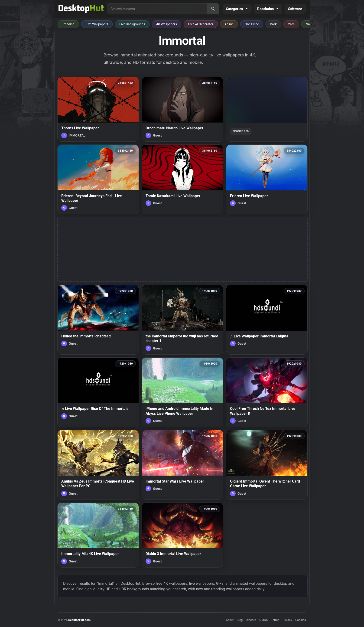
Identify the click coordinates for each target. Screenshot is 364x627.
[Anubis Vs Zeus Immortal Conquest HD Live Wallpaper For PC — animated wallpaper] (98, 465)
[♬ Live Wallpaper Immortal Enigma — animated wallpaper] (267, 320)
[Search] (213, 9)
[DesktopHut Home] (81, 9)
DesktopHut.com (79, 620)
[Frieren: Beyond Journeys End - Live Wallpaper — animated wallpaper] (98, 179)
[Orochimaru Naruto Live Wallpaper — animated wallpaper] (182, 109)
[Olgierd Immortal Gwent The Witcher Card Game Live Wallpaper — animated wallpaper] (267, 465)
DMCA (263, 620)
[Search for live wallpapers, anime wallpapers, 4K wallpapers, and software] (157, 9)
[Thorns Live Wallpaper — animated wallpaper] (98, 109)
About (230, 620)
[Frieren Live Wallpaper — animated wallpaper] (267, 179)
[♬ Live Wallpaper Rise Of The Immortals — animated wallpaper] (98, 392)
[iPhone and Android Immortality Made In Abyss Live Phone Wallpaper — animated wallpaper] (182, 392)
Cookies (301, 620)
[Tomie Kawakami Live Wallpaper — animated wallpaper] (182, 179)
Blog (240, 620)
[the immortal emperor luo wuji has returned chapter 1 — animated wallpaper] (182, 320)
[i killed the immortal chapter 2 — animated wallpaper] (98, 320)
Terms (275, 620)
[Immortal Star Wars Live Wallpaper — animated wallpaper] (182, 465)
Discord (251, 620)
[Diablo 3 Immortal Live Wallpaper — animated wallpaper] (182, 535)
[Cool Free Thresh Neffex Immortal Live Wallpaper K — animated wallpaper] (267, 392)
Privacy (287, 620)
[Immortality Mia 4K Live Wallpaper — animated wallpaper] (98, 535)
